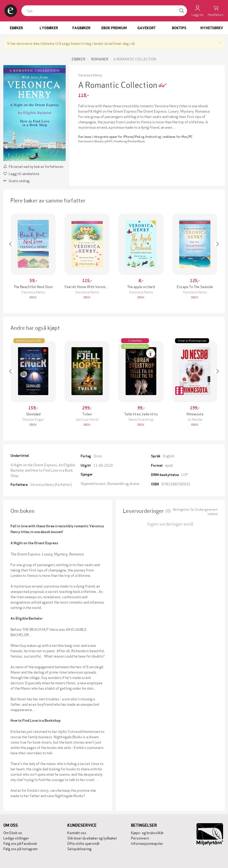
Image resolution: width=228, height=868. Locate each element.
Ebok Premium (114, 28)
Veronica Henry (90, 75)
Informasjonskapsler (147, 843)
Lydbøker (49, 28)
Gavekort (147, 28)
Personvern (140, 838)
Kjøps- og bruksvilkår (147, 832)
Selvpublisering (79, 848)
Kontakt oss (77, 832)
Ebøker (16, 28)
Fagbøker (81, 28)
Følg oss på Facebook (20, 843)
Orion (98, 456)
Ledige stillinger (16, 838)
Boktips (179, 28)
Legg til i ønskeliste (21, 173)
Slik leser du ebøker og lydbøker (92, 838)
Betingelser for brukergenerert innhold (195, 511)
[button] (13, 257)
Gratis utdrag (16, 180)
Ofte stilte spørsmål (83, 843)
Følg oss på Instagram (20, 848)
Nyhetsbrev (212, 28)
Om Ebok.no (13, 832)
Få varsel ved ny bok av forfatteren (33, 166)
